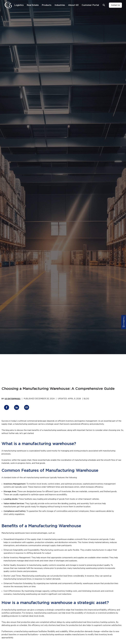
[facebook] (7, 408)
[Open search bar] (104, 5)
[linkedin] (17, 408)
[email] (27, 408)
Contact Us (115, 5)
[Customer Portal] (90, 5)
